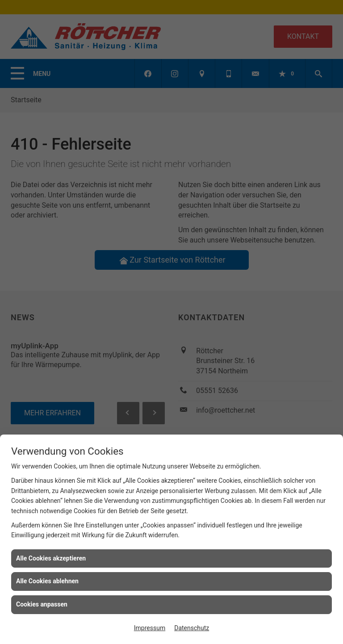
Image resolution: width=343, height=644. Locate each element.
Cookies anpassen (42, 604)
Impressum (150, 628)
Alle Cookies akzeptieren (51, 558)
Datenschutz (192, 628)
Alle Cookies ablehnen (47, 581)
